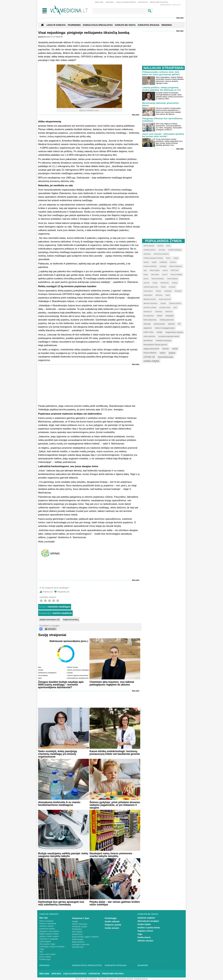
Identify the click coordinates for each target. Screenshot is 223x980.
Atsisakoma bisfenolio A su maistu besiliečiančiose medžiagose (59, 804)
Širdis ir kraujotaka (46, 921)
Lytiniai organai (45, 941)
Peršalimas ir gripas (80, 927)
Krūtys (42, 949)
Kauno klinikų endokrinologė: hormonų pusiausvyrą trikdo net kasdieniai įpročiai (115, 753)
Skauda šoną (77, 934)
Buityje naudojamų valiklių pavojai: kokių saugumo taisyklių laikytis (63, 855)
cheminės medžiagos (59, 607)
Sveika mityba (144, 924)
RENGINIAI (167, 25)
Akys (41, 952)
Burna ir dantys (45, 957)
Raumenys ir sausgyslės (49, 939)
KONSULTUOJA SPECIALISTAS (98, 25)
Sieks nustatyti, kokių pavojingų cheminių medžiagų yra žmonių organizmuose (58, 754)
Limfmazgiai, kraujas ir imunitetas (52, 947)
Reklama (99, 2)
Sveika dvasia (144, 937)
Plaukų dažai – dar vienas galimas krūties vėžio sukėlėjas (115, 903)
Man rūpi (44, 918)
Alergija (75, 921)
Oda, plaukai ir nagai (47, 944)
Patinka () (48, 592)
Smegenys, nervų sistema (49, 931)
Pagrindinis (74, 25)
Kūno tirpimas (77, 932)
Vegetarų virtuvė (145, 931)
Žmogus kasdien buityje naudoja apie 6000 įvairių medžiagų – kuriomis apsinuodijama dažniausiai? (61, 685)
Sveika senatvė (112, 928)
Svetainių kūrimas (141, 979)
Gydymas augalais (146, 918)
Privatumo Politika (159, 2)
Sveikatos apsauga (116, 965)
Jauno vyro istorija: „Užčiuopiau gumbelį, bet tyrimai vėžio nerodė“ (163, 135)
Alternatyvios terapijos (148, 921)
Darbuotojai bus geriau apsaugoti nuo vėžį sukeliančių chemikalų (61, 903)
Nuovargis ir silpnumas (81, 944)
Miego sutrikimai (78, 942)
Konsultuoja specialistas (87, 965)
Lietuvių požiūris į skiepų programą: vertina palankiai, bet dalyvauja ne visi (161, 89)
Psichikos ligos (45, 959)
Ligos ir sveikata (56, 25)
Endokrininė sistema (47, 929)
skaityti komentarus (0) (50, 620)
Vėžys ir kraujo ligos (80, 924)
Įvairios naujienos (62, 613)
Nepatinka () (63, 592)
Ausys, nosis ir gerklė (47, 954)
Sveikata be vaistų (148, 914)
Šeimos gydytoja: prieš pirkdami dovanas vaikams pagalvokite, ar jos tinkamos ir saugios (115, 805)
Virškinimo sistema (47, 926)
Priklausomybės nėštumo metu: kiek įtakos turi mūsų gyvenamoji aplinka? (161, 73)
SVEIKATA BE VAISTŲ (125, 25)
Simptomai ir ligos (81, 918)
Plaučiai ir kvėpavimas (48, 924)
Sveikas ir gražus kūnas (149, 928)
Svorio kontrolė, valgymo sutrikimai (85, 937)
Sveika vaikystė (112, 921)
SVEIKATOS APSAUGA (149, 25)
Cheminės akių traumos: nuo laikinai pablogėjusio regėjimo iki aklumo (112, 683)
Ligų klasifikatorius (126, 2)
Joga (140, 934)
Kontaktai (143, 2)
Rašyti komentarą (71, 620)
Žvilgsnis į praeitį (113, 925)
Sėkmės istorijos (145, 941)
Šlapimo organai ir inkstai (49, 934)
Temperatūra (77, 929)
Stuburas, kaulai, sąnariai (49, 936)
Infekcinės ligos (78, 947)
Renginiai (45, 965)
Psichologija (111, 918)
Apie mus (110, 2)
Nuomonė (143, 965)
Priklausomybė (78, 939)
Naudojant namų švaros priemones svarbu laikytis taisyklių (111, 855)
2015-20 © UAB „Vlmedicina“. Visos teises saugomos (96, 979)
